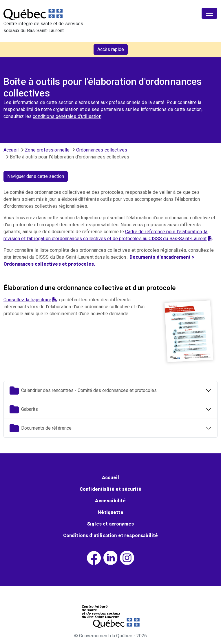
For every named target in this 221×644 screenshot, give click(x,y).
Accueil (11, 150)
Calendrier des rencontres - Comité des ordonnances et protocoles (83, 391)
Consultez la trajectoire (30, 300)
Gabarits (24, 409)
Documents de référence (41, 428)
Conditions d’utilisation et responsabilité (111, 536)
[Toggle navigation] (209, 13)
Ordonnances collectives (102, 150)
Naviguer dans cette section (36, 176)
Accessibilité (110, 501)
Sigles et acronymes (110, 524)
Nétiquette (110, 512)
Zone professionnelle (47, 150)
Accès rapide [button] (111, 49)
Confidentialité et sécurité (110, 489)
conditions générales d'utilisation (67, 116)
